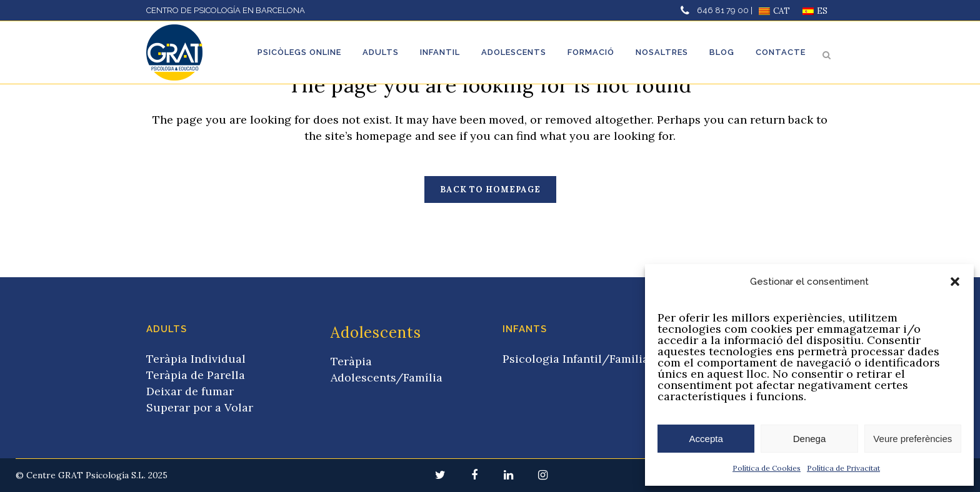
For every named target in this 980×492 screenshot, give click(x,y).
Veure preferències (912, 439)
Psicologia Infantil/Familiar (578, 359)
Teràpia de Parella (196, 375)
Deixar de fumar (190, 391)
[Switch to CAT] (774, 11)
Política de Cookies (767, 468)
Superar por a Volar (200, 407)
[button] (955, 282)
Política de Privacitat (843, 468)
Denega (810, 439)
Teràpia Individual (196, 359)
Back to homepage (490, 189)
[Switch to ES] (815, 11)
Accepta (706, 439)
